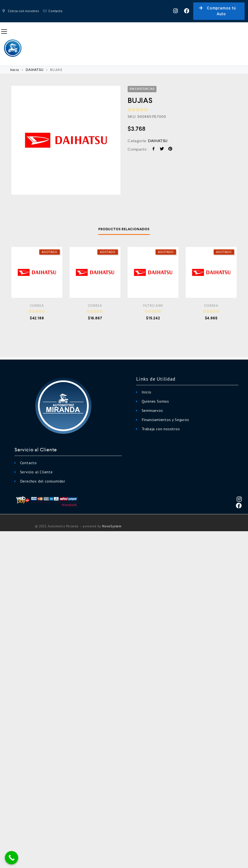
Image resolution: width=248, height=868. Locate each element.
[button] (219, 11)
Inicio (15, 70)
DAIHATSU (35, 70)
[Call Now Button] (12, 858)
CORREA (37, 306)
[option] (66, 140)
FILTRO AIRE (153, 306)
